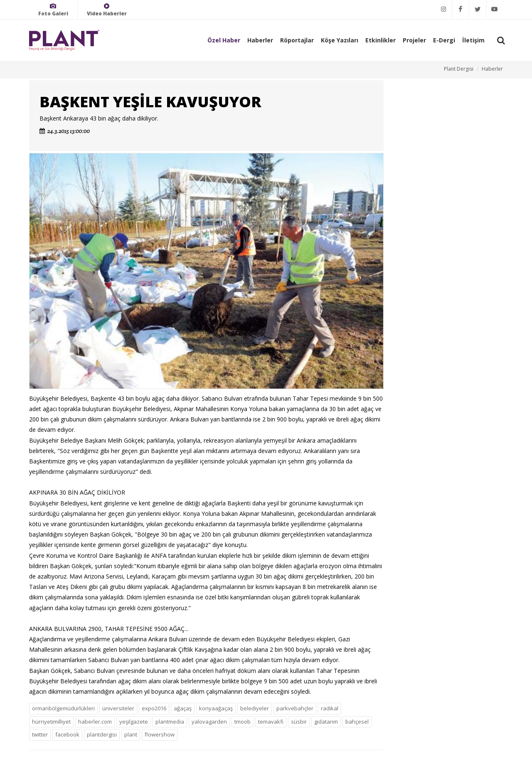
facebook (67, 734)
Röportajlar (297, 40)
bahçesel (357, 722)
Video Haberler (107, 10)
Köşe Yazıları (340, 40)
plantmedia (170, 722)
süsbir (299, 722)
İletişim (473, 40)
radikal (330, 708)
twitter (40, 734)
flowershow (160, 734)
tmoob (243, 722)
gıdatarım (326, 722)
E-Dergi (444, 40)
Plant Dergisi (459, 69)
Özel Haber (224, 40)
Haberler (260, 40)
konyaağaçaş (216, 708)
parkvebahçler (295, 708)
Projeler (414, 40)
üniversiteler (118, 708)
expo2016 (154, 708)
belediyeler (255, 708)
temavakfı (271, 722)
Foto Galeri (53, 10)
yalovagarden (209, 722)
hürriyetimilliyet (51, 722)
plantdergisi (102, 734)
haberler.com (95, 722)
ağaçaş (183, 708)
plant (131, 734)
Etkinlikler (381, 40)
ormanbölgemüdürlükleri (63, 708)
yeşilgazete (134, 722)
